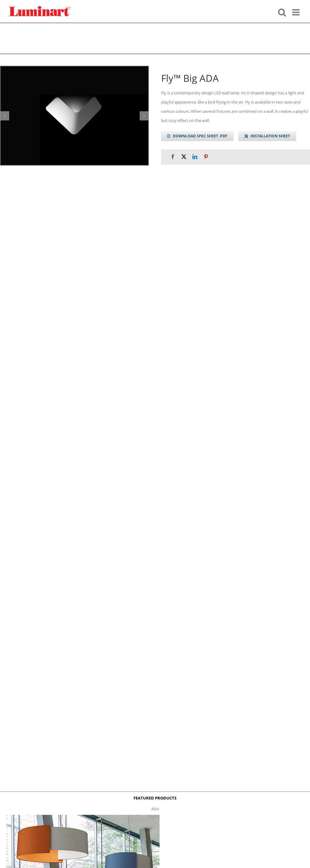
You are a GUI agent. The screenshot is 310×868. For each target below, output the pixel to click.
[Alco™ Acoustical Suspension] (83, 817)
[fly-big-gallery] (74, 116)
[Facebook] (173, 157)
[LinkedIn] (195, 157)
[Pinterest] (206, 157)
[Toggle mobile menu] (296, 12)
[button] (5, 116)
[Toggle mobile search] (282, 12)
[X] (184, 157)
